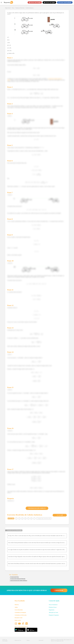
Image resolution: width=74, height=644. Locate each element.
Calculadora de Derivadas (21, 615)
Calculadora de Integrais (20, 612)
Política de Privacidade (5, 640)
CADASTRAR (59, 590)
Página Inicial (8, 8)
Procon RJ (41, 640)
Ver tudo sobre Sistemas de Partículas (18, 579)
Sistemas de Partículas (20, 8)
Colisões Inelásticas (30, 8)
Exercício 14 (11, 518)
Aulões (16, 607)
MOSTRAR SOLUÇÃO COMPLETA (37, 508)
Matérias (17, 605)
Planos (28, 640)
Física (13, 8)
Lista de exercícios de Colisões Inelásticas (19, 581)
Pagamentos (52, 610)
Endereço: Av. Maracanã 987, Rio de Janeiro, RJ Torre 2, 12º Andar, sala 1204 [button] (61, 640)
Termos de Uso (18, 640)
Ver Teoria (60, 515)
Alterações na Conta (53, 612)
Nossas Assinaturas (53, 605)
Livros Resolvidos (19, 610)
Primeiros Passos (53, 607)
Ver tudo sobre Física (15, 577)
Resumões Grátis (19, 618)
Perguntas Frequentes (54, 615)
